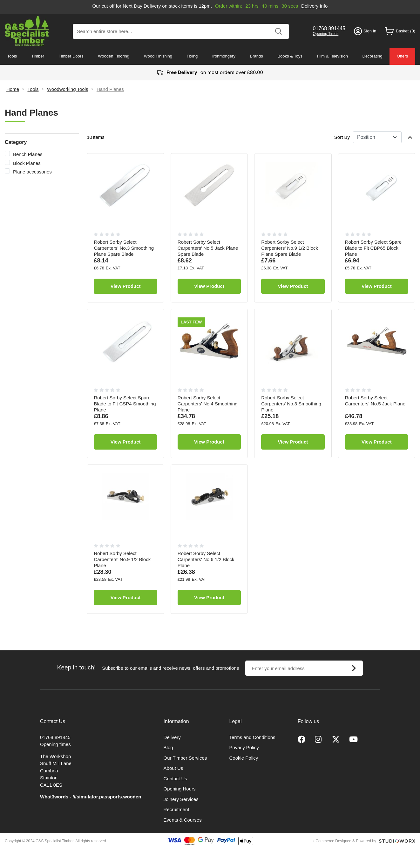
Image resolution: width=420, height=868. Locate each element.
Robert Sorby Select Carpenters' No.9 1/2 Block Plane (122, 559)
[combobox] (181, 31)
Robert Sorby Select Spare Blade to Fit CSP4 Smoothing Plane (125, 404)
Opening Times (326, 34)
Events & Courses (183, 820)
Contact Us (175, 779)
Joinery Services (181, 799)
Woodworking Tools (68, 89)
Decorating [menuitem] (373, 56)
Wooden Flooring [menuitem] (114, 56)
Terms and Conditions (252, 737)
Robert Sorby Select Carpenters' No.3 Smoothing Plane (291, 404)
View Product (126, 286)
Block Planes (27, 163)
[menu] (210, 56)
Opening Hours (180, 789)
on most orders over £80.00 (210, 73)
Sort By (342, 137)
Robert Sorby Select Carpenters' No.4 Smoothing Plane (208, 404)
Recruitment (176, 809)
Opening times (55, 744)
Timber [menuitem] (38, 56)
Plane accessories (32, 172)
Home (13, 89)
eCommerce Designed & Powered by (345, 841)
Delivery (172, 737)
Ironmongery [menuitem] (224, 56)
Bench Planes (28, 154)
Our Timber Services (185, 758)
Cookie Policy (244, 758)
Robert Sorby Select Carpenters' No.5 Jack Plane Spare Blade (208, 248)
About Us (173, 768)
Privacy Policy (244, 747)
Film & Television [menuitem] (332, 56)
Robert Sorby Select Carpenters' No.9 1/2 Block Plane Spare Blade (290, 248)
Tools (33, 89)
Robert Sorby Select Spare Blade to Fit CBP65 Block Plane (373, 248)
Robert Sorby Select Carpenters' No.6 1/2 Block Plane (206, 559)
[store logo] (27, 31)
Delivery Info (314, 6)
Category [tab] (16, 142)
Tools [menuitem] (12, 56)
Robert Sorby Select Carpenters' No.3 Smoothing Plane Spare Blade (124, 248)
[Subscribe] (354, 668)
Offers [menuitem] (402, 56)
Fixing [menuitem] (192, 56)
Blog (168, 747)
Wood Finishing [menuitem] (158, 56)
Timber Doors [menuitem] (71, 56)
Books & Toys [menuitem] (290, 56)
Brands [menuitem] (257, 56)
